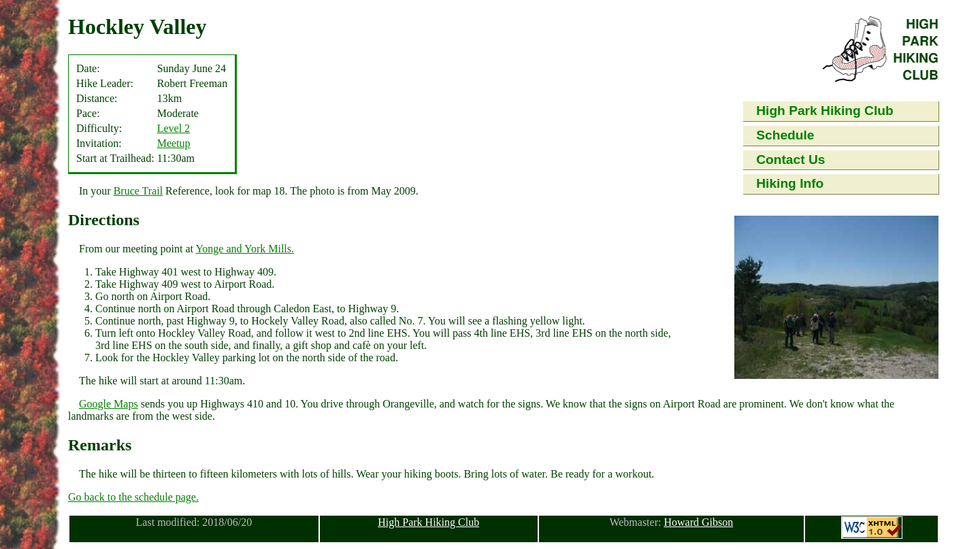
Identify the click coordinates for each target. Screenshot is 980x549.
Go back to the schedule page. (133, 497)
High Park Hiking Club (825, 111)
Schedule (785, 135)
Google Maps (109, 404)
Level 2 (174, 128)
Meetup (174, 143)
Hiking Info (790, 183)
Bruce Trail (138, 191)
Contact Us (790, 160)
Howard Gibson (698, 522)
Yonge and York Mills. (245, 249)
